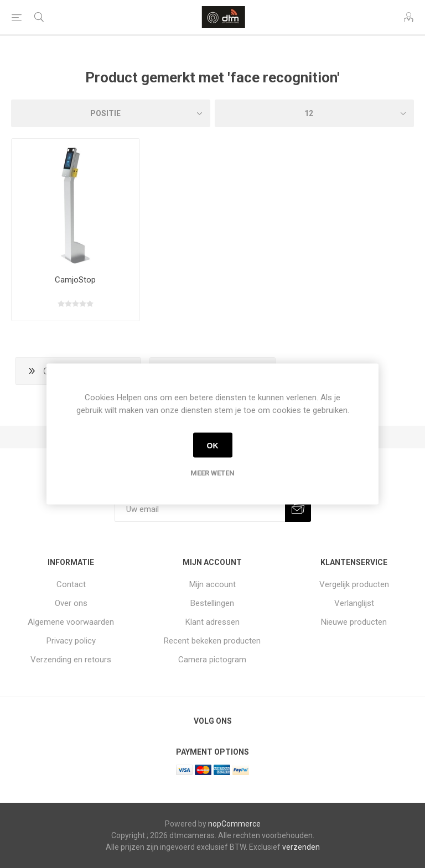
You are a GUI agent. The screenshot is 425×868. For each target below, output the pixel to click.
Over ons (71, 603)
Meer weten (212, 473)
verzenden (301, 847)
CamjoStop (75, 280)
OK (213, 445)
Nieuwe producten (354, 622)
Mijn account (212, 584)
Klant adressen (212, 622)
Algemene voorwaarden (71, 622)
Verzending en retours (71, 660)
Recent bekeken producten (212, 641)
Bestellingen (212, 603)
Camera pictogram (212, 660)
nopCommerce (234, 824)
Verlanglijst (354, 603)
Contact (71, 584)
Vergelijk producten (354, 584)
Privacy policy (71, 641)
